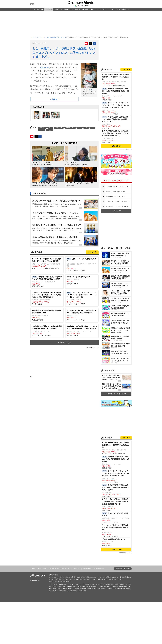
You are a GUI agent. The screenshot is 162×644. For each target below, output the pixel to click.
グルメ (91, 9)
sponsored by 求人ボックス (92, 348)
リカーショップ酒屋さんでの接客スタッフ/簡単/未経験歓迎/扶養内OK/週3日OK (115, 527)
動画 (86, 128)
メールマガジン (76, 569)
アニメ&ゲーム (58, 9)
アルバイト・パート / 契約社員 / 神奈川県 (47, 263)
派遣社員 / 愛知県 (82, 280)
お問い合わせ (65, 569)
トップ (33, 9)
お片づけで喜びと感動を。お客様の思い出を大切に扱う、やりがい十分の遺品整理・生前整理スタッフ (115, 133)
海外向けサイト (87, 569)
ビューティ (98, 9)
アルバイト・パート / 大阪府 (82, 298)
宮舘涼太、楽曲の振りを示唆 (115, 191)
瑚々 (50, 128)
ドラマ (63, 37)
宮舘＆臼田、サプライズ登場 (115, 196)
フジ (92, 128)
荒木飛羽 (42, 128)
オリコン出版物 (42, 569)
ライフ (105, 9)
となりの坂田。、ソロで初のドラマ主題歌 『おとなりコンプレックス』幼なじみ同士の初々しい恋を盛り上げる (64, 53)
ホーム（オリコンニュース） (38, 37)
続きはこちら (66, 343)
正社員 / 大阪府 (47, 298)
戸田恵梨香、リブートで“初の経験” (117, 206)
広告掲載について (54, 569)
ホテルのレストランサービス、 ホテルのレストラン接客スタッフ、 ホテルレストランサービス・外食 (116, 105)
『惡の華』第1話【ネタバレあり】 (117, 187)
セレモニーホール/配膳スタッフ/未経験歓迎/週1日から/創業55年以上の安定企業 (116, 77)
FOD (80, 128)
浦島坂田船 (44, 67)
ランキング (111, 9)
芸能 (38, 9)
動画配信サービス (68, 9)
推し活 (118, 9)
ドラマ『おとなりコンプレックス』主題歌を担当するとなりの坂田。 (89, 92)
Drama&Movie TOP (54, 37)
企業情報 (128, 569)
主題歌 (49, 130)
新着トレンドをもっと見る (116, 394)
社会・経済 (85, 9)
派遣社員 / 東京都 (47, 281)
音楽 (42, 9)
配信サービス (70, 128)
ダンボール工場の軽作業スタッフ (114, 539)
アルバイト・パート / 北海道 (82, 264)
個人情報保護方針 (99, 569)
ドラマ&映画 (48, 9)
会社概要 (33, 569)
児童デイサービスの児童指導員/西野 (115, 514)
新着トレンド (125, 9)
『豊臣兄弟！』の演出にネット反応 (118, 201)
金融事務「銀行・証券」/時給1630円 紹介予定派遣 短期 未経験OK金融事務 (116, 91)
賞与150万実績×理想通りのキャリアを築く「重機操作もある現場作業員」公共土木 (115, 119)
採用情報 (120, 569)
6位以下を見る (116, 211)
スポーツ (78, 9)
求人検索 (93, 252)
